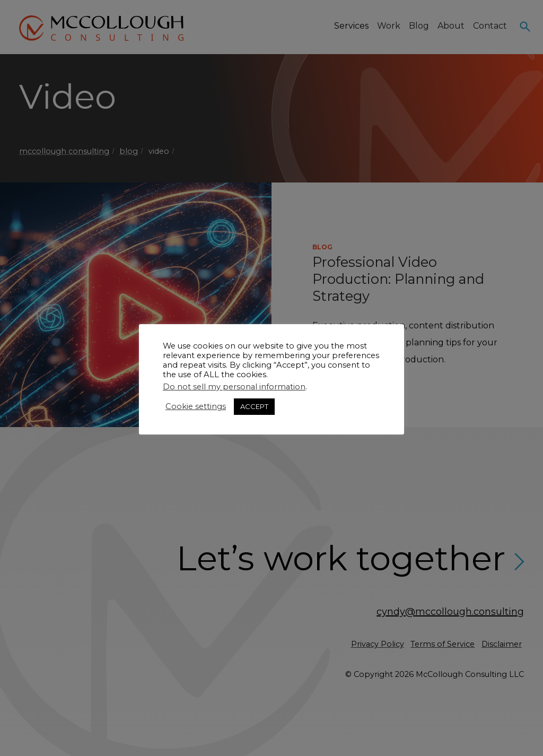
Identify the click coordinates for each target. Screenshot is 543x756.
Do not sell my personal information (234, 387)
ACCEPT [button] (254, 406)
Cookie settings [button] (196, 406)
